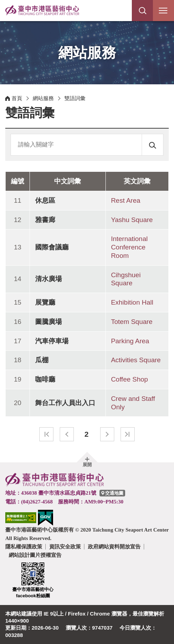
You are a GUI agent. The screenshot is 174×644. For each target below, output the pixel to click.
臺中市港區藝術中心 (42, 11)
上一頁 (67, 434)
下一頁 (107, 434)
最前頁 (46, 434)
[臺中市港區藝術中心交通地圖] (112, 493)
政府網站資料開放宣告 (114, 547)
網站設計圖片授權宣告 (35, 555)
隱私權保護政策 (24, 547)
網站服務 (43, 98)
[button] (142, 11)
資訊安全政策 (65, 547)
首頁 (17, 98)
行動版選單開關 (163, 12)
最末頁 (128, 434)
